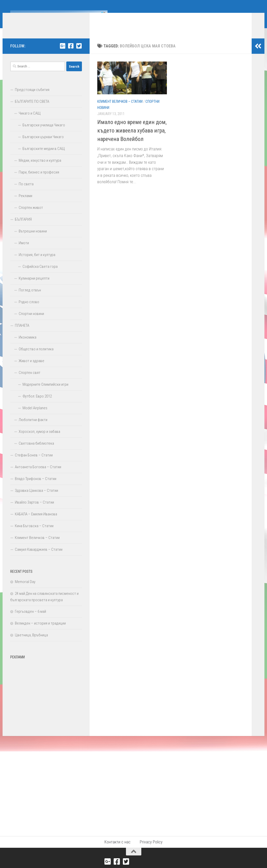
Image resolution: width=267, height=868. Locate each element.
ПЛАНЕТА (22, 333)
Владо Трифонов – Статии (36, 486)
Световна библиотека (36, 451)
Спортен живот (31, 215)
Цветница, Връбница (31, 643)
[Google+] (62, 54)
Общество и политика (36, 357)
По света (26, 192)
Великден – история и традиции (40, 631)
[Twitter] (79, 54)
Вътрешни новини (33, 239)
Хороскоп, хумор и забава (39, 439)
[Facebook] (71, 54)
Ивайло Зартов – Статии (34, 510)
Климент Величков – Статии (120, 109)
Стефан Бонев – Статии (34, 463)
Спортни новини (31, 321)
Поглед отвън (30, 298)
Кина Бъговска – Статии (34, 534)
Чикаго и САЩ (30, 121)
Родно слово (29, 310)
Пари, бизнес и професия (39, 180)
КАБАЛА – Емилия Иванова (36, 522)
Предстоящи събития (32, 97)
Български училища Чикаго (44, 133)
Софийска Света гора (40, 274)
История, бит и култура (37, 262)
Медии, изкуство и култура (40, 168)
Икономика (28, 345)
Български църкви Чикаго (43, 145)
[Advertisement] (46, 701)
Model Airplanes (35, 416)
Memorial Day (25, 589)
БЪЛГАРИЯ (23, 227)
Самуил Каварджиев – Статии (39, 557)
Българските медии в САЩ (44, 156)
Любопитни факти (33, 427)
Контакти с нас (118, 850)
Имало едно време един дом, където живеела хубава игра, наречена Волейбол (132, 138)
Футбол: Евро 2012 (37, 404)
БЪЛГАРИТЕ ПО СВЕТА (32, 109)
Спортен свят (30, 380)
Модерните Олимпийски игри (45, 392)
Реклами (25, 203)
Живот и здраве (31, 369)
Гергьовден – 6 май (30, 619)
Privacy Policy (151, 850)
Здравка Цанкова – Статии (36, 498)
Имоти (24, 251)
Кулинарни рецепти (34, 286)
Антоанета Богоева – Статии (38, 475)
